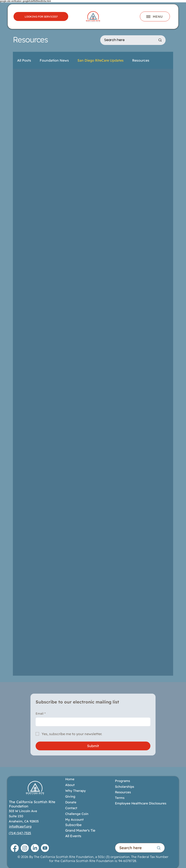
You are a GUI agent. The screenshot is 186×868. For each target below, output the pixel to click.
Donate (71, 802)
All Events (73, 836)
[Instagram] (25, 848)
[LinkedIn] (35, 848)
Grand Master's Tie (80, 830)
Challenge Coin (77, 814)
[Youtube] (45, 848)
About (70, 785)
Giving (70, 796)
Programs (123, 781)
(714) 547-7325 (20, 833)
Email (41, 714)
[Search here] (127, 40)
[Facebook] (15, 848)
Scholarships (125, 787)
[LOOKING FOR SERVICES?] (41, 16)
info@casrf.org (20, 826)
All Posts (24, 60)
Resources (141, 60)
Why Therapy (76, 791)
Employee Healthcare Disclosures (141, 803)
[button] (155, 16)
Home (70, 779)
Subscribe (73, 825)
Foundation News (54, 60)
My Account (74, 820)
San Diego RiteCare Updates (101, 60)
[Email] (92, 722)
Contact (71, 808)
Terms (120, 798)
